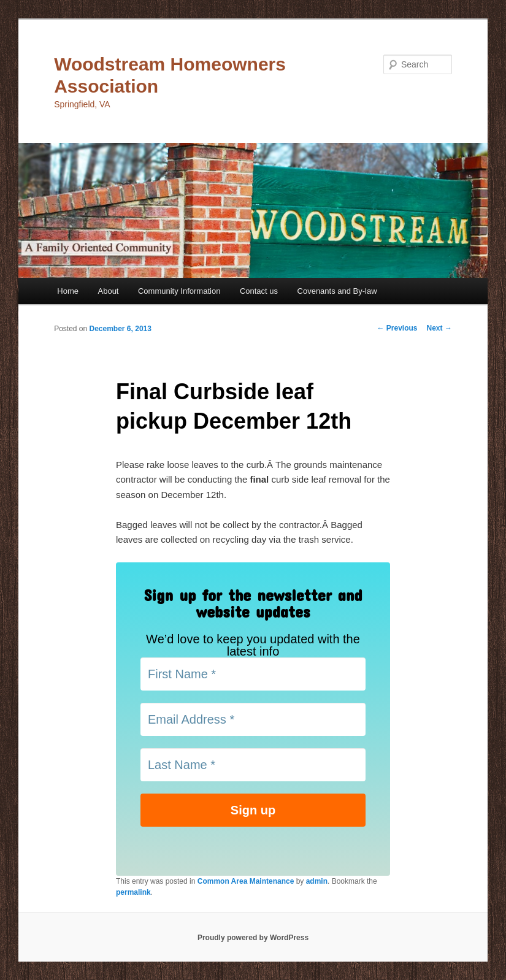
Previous (397, 328)
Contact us (259, 291)
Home (68, 291)
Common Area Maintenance (246, 881)
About (109, 291)
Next (439, 328)
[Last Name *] (253, 765)
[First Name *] (253, 674)
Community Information (179, 291)
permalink (133, 892)
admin (317, 881)
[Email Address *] (253, 719)
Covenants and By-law (337, 291)
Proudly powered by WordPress (253, 938)
